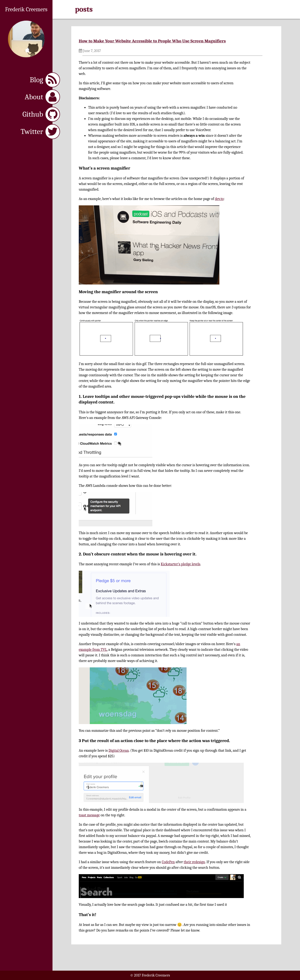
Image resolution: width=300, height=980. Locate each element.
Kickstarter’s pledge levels (181, 564)
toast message (89, 815)
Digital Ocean (119, 751)
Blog (45, 80)
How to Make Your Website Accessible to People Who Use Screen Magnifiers (152, 41)
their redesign (194, 862)
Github (41, 114)
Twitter (40, 132)
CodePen (168, 862)
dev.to (219, 199)
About (42, 97)
